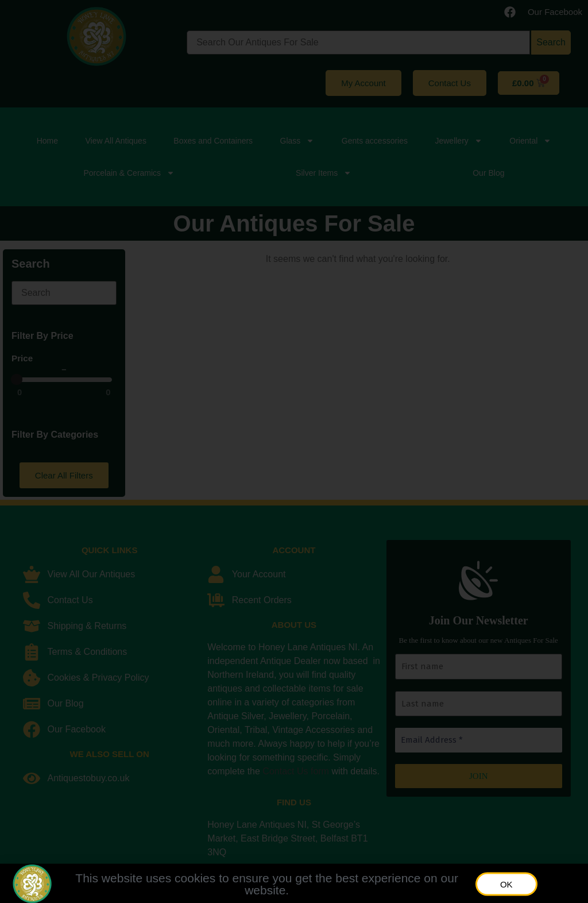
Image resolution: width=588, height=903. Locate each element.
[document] (294, 452)
